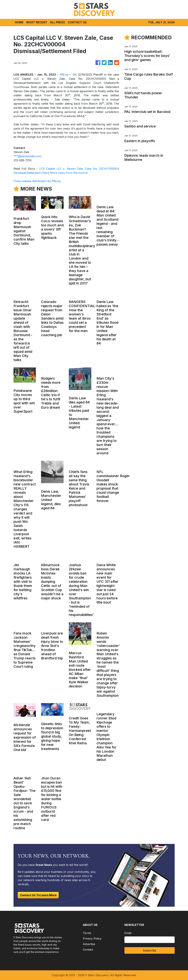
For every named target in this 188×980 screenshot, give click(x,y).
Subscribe (149, 950)
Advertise (89, 944)
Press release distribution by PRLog (37, 181)
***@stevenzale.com (27, 156)
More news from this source (69, 173)
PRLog (64, 75)
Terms (87, 933)
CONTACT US (77, 22)
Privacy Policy (92, 938)
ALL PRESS (58, 22)
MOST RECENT (37, 22)
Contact (88, 950)
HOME (19, 22)
